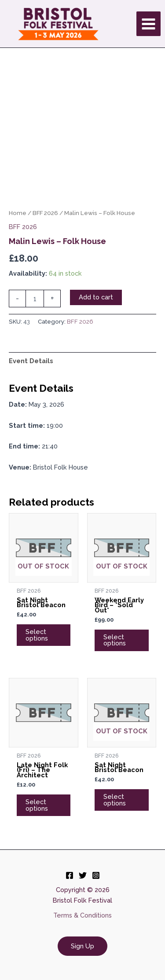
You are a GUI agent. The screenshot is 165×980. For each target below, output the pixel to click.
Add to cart (96, 297)
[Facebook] (70, 875)
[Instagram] (96, 875)
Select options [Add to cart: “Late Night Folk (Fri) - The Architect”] (37, 805)
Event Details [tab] (31, 361)
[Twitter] (83, 875)
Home (18, 213)
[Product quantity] (35, 299)
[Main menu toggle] (148, 24)
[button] (82, 946)
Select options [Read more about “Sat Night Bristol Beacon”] (37, 635)
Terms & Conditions (82, 915)
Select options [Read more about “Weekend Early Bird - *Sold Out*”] (115, 640)
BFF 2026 (45, 213)
